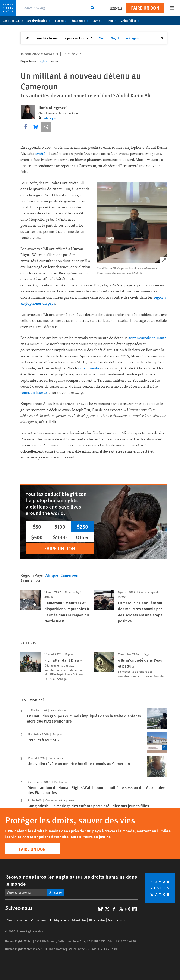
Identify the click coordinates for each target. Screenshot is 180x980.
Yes (101, 38)
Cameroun (69, 575)
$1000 (60, 537)
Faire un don (145, 8)
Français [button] (116, 8)
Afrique (52, 575)
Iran (113, 20)
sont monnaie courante (147, 338)
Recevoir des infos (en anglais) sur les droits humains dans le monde (71, 880)
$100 (60, 526)
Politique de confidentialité (68, 920)
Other (82, 537)
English (43, 61)
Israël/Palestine (39, 20)
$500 (37, 537)
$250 (82, 526)
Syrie (99, 20)
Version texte (117, 920)
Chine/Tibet (131, 20)
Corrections (39, 920)
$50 (37, 526)
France (62, 20)
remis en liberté (34, 393)
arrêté (40, 154)
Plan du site (97, 920)
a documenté (89, 368)
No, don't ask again (125, 38)
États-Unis (81, 20)
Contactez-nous (17, 920)
